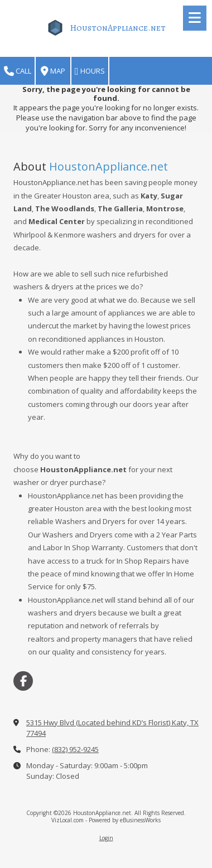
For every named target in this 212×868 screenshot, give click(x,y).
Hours (90, 71)
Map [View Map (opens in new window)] (53, 71)
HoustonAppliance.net (118, 28)
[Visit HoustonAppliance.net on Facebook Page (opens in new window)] (23, 681)
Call (18, 71)
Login (106, 838)
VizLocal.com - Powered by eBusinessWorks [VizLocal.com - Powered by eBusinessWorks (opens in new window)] (106, 820)
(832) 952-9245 (75, 749)
